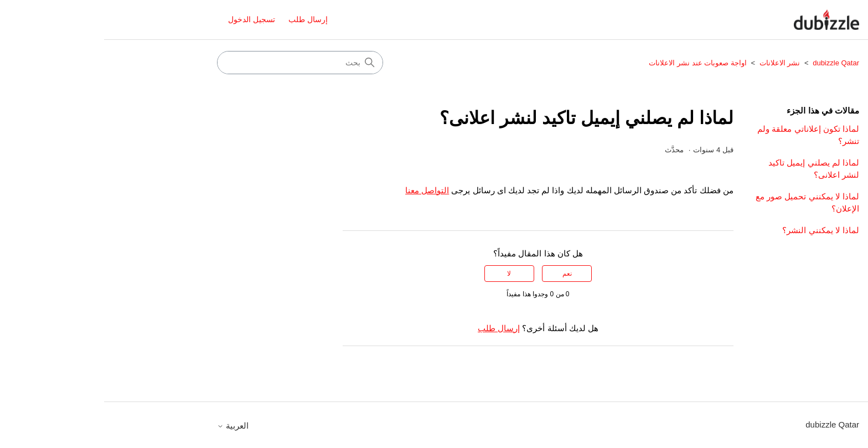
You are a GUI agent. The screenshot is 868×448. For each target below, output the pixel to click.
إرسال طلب (204, 19)
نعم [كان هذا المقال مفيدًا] (463, 274)
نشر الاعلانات (676, 63)
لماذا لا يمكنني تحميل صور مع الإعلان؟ (703, 203)
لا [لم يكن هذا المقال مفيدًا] (405, 274)
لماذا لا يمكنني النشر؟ (717, 230)
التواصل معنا (323, 190)
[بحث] (196, 63)
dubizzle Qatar (731, 63)
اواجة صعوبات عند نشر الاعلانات (593, 63)
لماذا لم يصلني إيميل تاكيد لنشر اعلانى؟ (710, 169)
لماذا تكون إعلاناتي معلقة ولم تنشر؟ (704, 135)
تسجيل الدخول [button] (148, 19)
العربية (129, 426)
